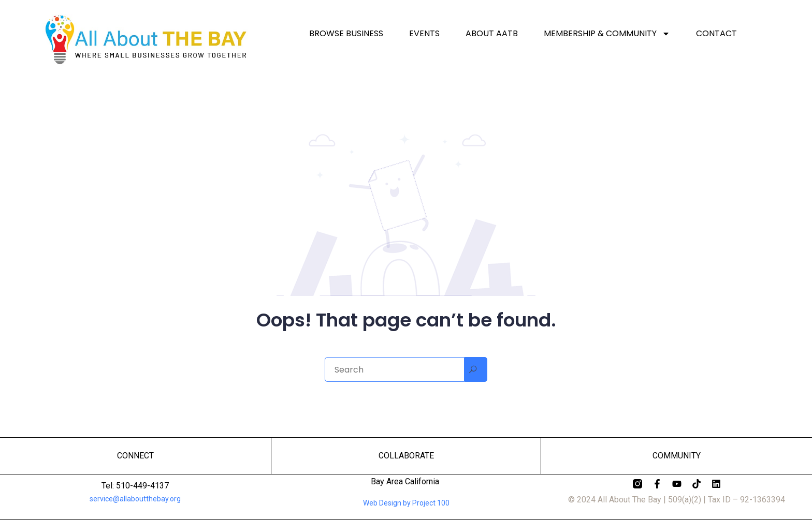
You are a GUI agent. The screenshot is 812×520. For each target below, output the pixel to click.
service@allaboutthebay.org (135, 499)
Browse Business (346, 34)
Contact (716, 34)
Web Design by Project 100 (406, 503)
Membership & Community (607, 34)
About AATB (492, 34)
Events (424, 34)
